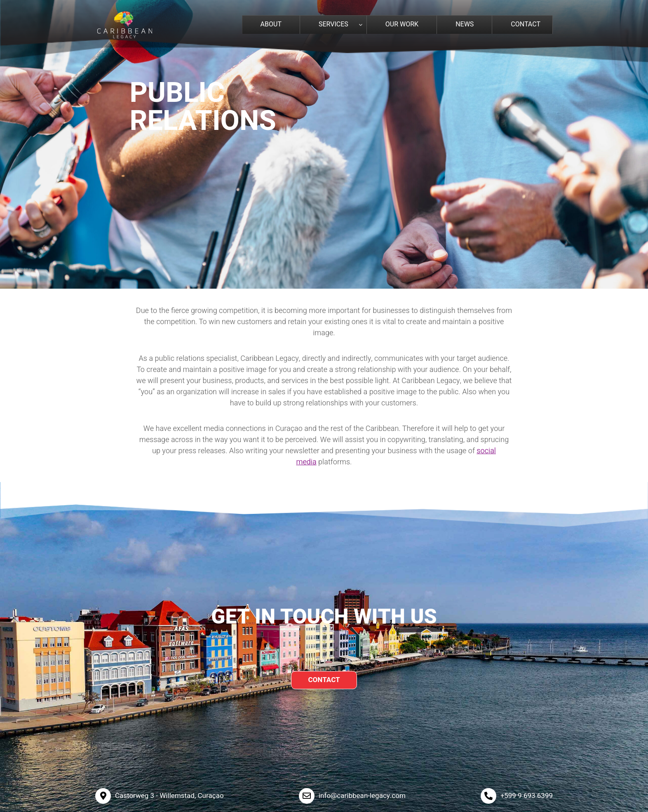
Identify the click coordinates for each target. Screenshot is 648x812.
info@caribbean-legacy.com (362, 796)
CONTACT (324, 680)
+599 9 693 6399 (527, 796)
